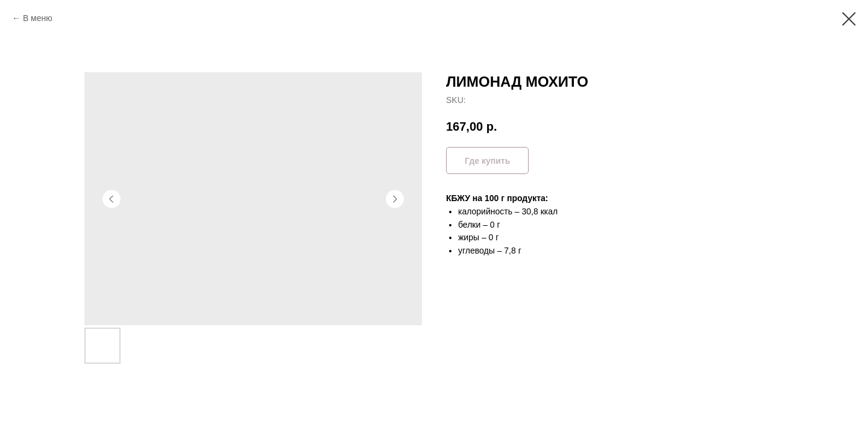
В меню (38, 18)
